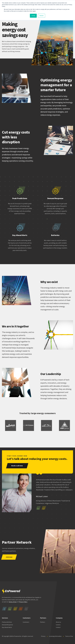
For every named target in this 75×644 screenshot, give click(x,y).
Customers (26, 622)
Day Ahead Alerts (7, 627)
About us (58, 622)
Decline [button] (42, 16)
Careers (58, 625)
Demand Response (7, 625)
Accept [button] (33, 16)
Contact (58, 627)
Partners (43, 622)
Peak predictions (7, 622)
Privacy (43, 636)
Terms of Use (13, 602)
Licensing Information (55, 636)
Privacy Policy (23, 602)
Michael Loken (42, 497)
